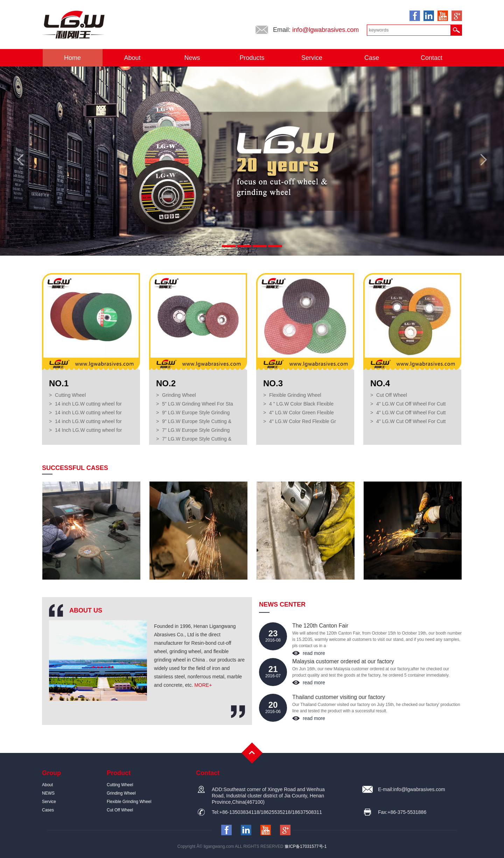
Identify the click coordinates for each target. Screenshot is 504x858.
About (132, 58)
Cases (48, 810)
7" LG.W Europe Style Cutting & (197, 439)
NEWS (48, 793)
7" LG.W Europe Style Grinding (196, 430)
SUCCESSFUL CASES (75, 468)
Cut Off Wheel (392, 395)
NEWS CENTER (282, 604)
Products (252, 58)
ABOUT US (86, 610)
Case (372, 58)
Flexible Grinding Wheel (295, 395)
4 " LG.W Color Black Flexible (301, 404)
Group (51, 773)
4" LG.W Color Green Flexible (302, 413)
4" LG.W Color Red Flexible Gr (303, 421)
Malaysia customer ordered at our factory (343, 661)
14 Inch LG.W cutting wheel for (88, 430)
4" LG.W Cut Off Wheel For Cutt (411, 404)
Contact (432, 58)
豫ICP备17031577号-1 (306, 846)
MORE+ (203, 685)
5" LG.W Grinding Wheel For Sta (198, 404)
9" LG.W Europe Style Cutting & (197, 421)
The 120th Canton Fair (320, 626)
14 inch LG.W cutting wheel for (88, 404)
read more (314, 653)
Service (312, 58)
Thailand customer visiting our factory (339, 697)
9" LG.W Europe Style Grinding (196, 413)
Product (119, 773)
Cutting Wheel (70, 395)
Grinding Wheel (179, 395)
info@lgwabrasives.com (325, 30)
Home (72, 58)
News (192, 58)
